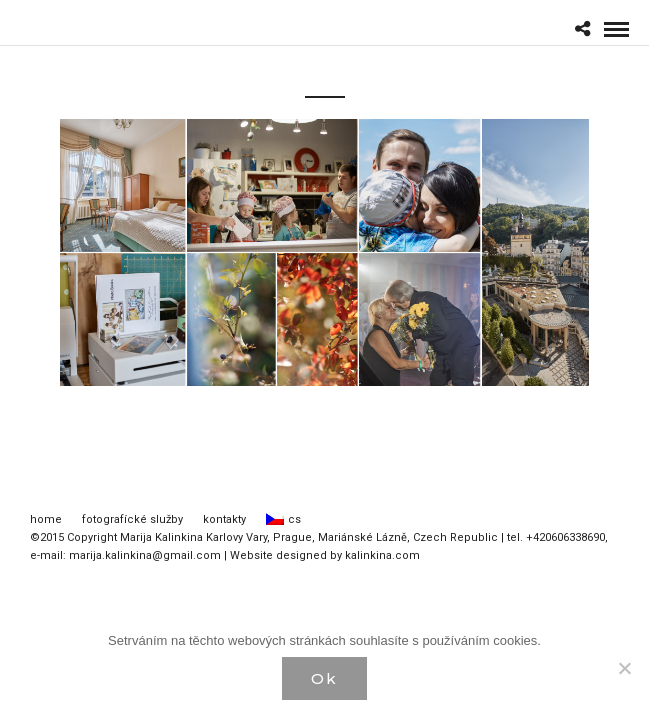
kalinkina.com (382, 555)
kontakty (224, 519)
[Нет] (624, 668)
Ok (324, 678)
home (46, 519)
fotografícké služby (132, 519)
